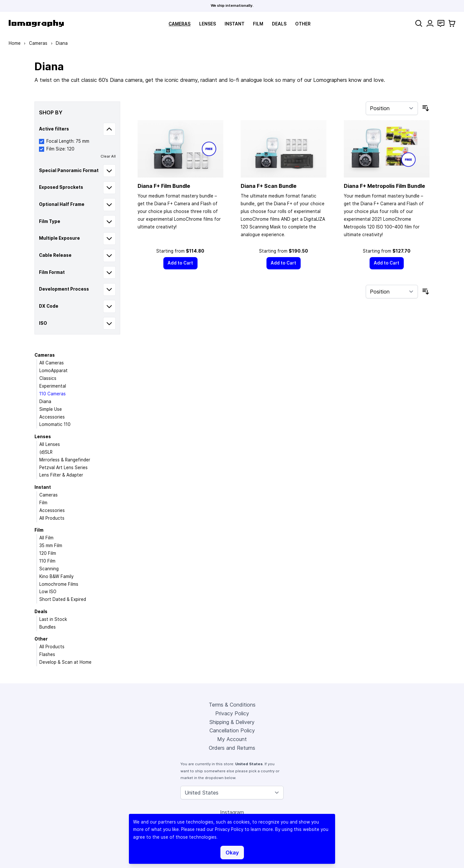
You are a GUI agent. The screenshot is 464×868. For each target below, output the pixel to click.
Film (258, 24)
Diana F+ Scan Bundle (269, 186)
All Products (52, 518)
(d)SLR (46, 452)
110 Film (47, 561)
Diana (45, 401)
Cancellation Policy (232, 730)
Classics (48, 378)
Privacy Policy (232, 713)
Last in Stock (53, 619)
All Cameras (52, 363)
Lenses (208, 24)
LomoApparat (53, 371)
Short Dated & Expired (63, 599)
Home (15, 43)
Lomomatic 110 (55, 424)
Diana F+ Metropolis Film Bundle (384, 186)
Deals (279, 24)
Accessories (52, 417)
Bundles (48, 627)
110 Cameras (53, 394)
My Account (232, 739)
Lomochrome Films (59, 584)
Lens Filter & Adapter (61, 475)
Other (303, 24)
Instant (235, 24)
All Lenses (50, 444)
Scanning (49, 569)
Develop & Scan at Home (65, 662)
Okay (232, 853)
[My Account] (430, 23)
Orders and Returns (232, 748)
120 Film (48, 553)
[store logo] (36, 23)
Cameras (179, 24)
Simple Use (51, 409)
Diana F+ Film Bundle (164, 186)
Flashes (47, 654)
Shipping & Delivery (232, 722)
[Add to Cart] (180, 263)
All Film (46, 538)
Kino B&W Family (56, 576)
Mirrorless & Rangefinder (65, 460)
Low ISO (48, 592)
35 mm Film (51, 545)
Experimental (53, 386)
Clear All (108, 156)
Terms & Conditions (232, 705)
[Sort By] (392, 108)
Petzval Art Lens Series (63, 468)
